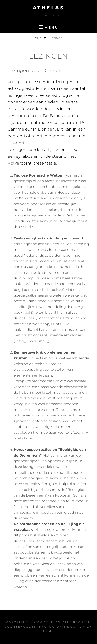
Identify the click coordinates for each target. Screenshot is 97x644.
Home (37, 38)
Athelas (49, 8)
